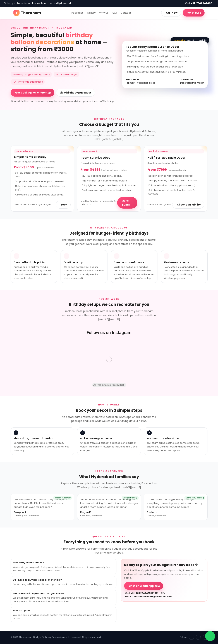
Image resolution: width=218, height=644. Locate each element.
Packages (77, 13)
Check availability (189, 205)
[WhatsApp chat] (210, 636)
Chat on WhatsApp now (144, 586)
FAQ (114, 13)
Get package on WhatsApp (33, 93)
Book (64, 205)
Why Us (104, 13)
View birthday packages (76, 93)
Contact (126, 13)
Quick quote (126, 203)
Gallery (91, 13)
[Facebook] (191, 637)
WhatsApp (194, 13)
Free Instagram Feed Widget (109, 385)
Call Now (172, 13)
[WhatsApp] (205, 637)
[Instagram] (198, 637)
